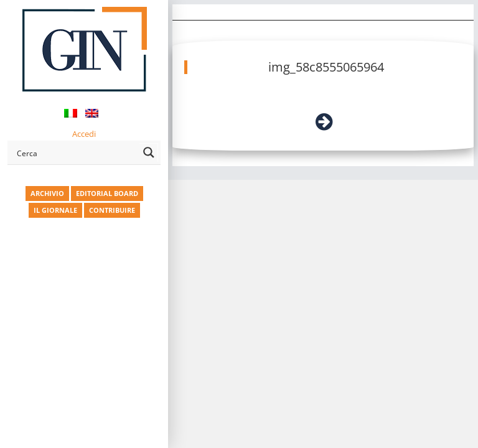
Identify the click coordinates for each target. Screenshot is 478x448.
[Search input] (76, 152)
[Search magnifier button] (149, 152)
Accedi (84, 134)
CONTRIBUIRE (112, 210)
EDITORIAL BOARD (107, 193)
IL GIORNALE (55, 210)
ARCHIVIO (47, 193)
